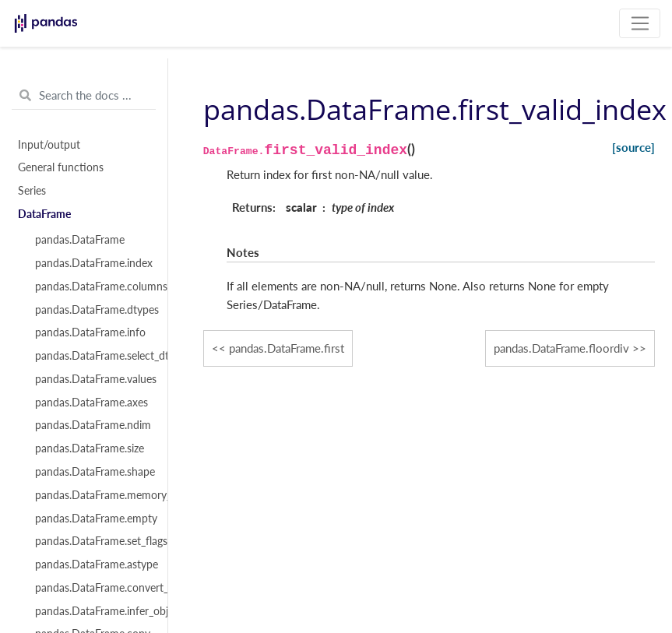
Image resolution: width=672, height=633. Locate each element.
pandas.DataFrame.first (287, 348)
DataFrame (44, 214)
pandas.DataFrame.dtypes (92, 310)
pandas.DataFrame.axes (91, 403)
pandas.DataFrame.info (90, 332)
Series (32, 191)
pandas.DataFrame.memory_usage (92, 495)
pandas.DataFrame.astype (92, 564)
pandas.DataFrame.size (90, 448)
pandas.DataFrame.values (92, 379)
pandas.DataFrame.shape (92, 472)
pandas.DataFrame (80, 240)
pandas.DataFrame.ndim (92, 425)
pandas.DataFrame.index (92, 263)
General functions (61, 167)
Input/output (49, 145)
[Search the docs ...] (84, 96)
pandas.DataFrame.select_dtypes (92, 356)
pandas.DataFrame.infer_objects (92, 611)
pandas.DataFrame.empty (92, 519)
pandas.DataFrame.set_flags (92, 541)
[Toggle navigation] (640, 23)
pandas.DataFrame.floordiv (561, 348)
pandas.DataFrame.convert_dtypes (92, 588)
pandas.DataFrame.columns (92, 287)
